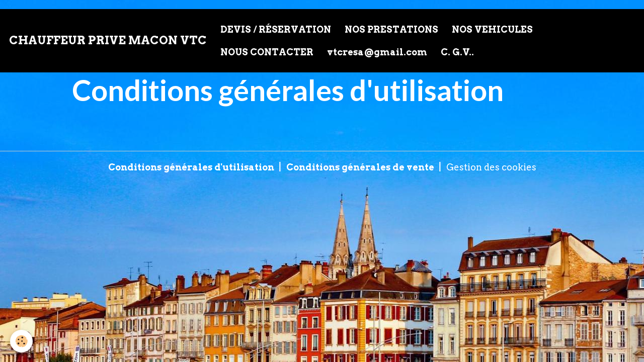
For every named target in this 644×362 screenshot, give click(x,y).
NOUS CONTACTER (267, 52)
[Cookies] (21, 341)
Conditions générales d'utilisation (191, 167)
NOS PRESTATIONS (391, 29)
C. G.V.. (457, 52)
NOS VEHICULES (492, 29)
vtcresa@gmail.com (377, 52)
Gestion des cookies (491, 167)
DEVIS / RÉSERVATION (276, 29)
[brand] (108, 41)
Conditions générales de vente (360, 167)
